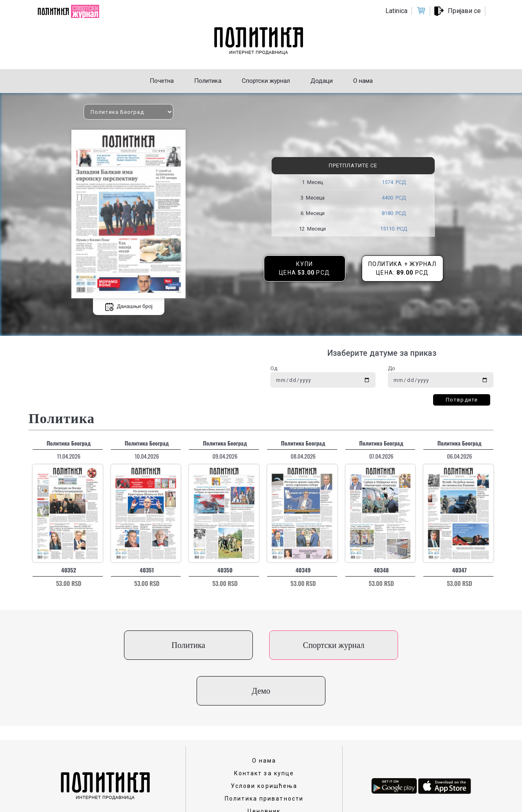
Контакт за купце (264, 728)
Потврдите (462, 400)
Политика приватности (264, 753)
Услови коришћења (264, 740)
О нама (264, 715)
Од (274, 368)
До (391, 368)
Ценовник (264, 765)
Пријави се (464, 11)
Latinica (396, 11)
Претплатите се (353, 165)
